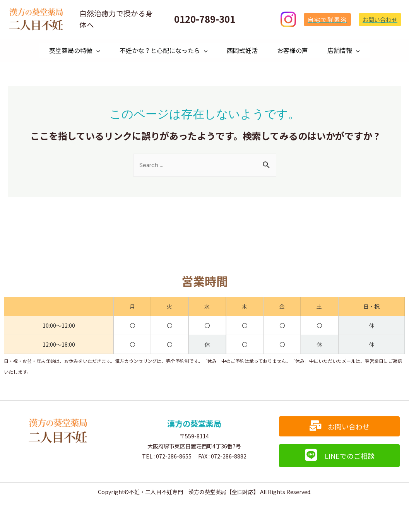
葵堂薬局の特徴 (67, 52)
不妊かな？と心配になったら (160, 52)
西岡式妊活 (242, 52)
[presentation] (89, 52)
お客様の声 (296, 52)
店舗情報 (351, 52)
